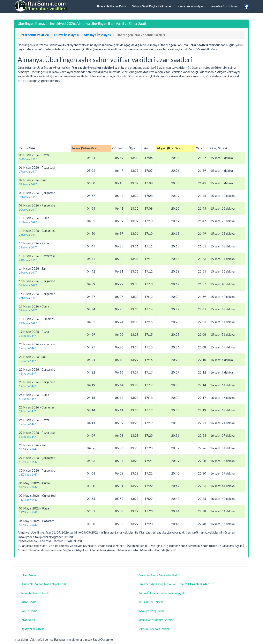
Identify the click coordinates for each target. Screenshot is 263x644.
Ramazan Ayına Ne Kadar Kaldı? (159, 575)
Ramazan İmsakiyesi (191, 6)
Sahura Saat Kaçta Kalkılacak (152, 6)
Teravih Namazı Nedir (35, 593)
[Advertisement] (131, 114)
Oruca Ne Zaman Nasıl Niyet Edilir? (44, 584)
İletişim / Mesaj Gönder (154, 629)
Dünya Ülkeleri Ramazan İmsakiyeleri (163, 593)
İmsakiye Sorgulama (224, 6)
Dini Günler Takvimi (151, 602)
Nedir (28, 602)
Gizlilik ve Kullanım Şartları (156, 620)
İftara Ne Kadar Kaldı (111, 6)
